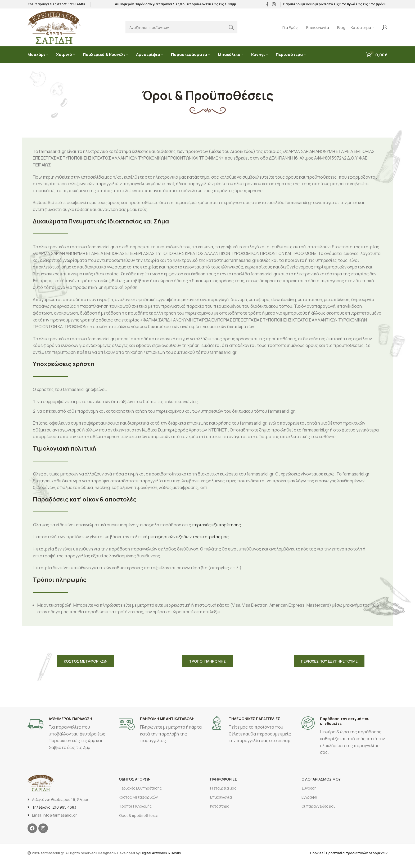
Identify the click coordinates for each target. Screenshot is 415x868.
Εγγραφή (309, 803)
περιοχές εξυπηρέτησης (216, 528)
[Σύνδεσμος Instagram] (274, 5)
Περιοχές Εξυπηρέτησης (140, 794)
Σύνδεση (309, 794)
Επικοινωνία (221, 803)
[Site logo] (54, 30)
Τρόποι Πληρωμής (135, 813)
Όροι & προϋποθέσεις (138, 822)
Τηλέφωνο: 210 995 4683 (54, 814)
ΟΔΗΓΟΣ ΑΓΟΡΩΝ (135, 785)
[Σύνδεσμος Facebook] (267, 5)
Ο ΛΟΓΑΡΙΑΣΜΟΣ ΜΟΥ (321, 785)
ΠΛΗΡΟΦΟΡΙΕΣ (224, 785)
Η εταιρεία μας (223, 794)
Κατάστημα (220, 813)
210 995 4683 (75, 5)
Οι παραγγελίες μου (319, 813)
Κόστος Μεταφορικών (138, 803)
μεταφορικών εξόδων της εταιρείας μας (188, 541)
